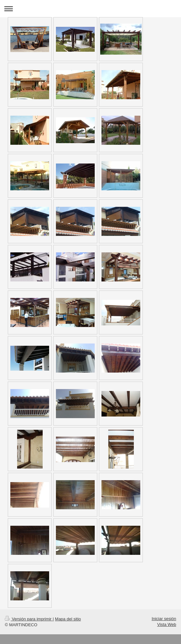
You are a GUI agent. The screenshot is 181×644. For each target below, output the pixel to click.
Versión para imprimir (29, 619)
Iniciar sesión (164, 619)
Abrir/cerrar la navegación (90, 9)
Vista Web (167, 624)
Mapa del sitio (68, 619)
